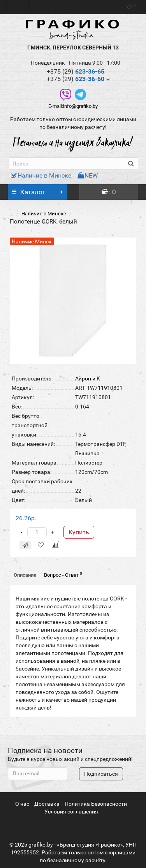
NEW (88, 175)
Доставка (47, 804)
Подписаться (101, 774)
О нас (22, 804)
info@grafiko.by (80, 106)
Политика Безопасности (96, 804)
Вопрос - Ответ (63, 566)
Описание (25, 567)
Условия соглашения (71, 812)
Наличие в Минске (41, 175)
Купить (79, 524)
